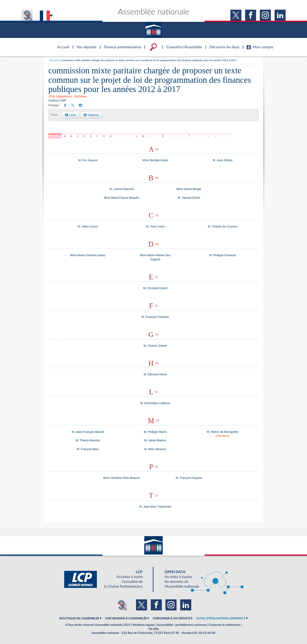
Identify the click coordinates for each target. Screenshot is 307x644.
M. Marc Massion (155, 449)
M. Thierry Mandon (88, 440)
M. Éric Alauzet (88, 160)
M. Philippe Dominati (223, 255)
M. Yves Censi (155, 227)
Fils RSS (153, 629)
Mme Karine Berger (189, 189)
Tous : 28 (55, 136)
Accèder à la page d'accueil (62, 44)
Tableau (91, 115)
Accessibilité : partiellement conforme (182, 625)
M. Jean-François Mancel (88, 432)
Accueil (54, 60)
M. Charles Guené (155, 346)
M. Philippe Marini (155, 432)
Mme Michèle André (155, 160)
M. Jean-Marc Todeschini (155, 507)
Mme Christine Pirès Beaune (122, 478)
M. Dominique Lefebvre (155, 403)
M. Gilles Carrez (88, 227)
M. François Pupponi (189, 478)
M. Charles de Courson (223, 227)
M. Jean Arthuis (223, 160)
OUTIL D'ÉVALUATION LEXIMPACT (221, 618)
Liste (70, 115)
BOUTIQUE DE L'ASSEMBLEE (79, 618)
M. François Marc (88, 449)
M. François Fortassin (155, 317)
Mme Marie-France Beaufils (122, 198)
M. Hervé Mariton (155, 440)
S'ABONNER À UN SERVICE (171, 618)
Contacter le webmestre (224, 625)
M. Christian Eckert (155, 288)
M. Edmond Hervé (155, 374)
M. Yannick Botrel (189, 198)
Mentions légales (144, 625)
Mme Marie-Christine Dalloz (88, 255)
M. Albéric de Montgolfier (223, 432)
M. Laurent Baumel (122, 189)
